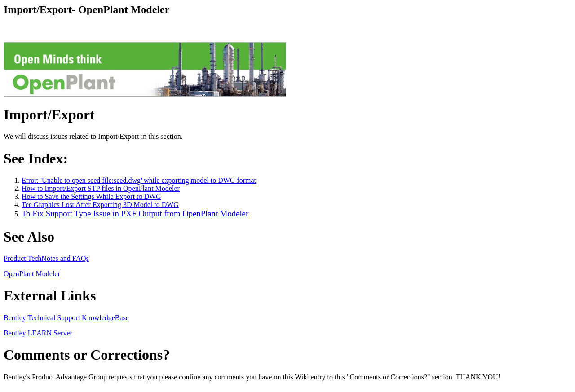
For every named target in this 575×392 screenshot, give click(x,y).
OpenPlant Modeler (32, 274)
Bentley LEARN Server (38, 333)
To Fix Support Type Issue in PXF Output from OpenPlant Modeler (135, 214)
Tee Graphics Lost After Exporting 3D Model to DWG (100, 205)
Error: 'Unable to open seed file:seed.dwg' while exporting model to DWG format (139, 180)
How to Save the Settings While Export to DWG (91, 196)
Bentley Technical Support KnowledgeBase (66, 318)
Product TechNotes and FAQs (46, 258)
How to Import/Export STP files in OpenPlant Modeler (101, 188)
